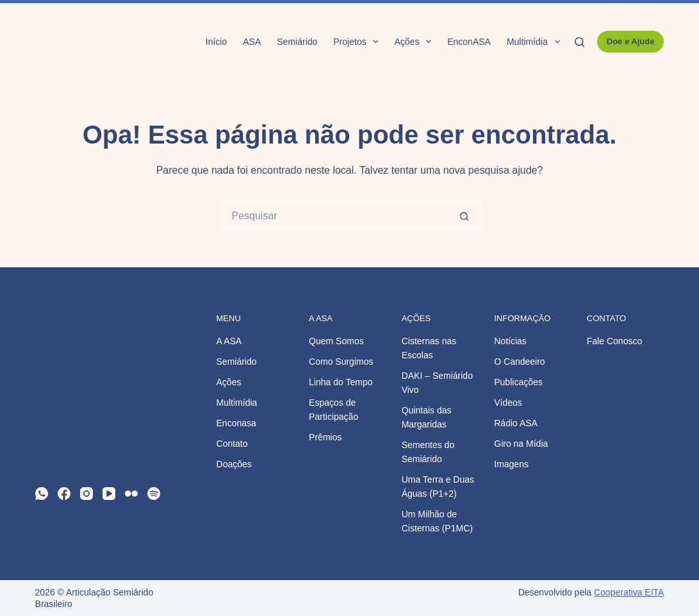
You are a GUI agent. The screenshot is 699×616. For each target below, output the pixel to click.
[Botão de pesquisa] (465, 216)
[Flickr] (131, 494)
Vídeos (508, 403)
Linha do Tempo (341, 382)
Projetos (358, 42)
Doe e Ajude (631, 41)
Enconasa (236, 423)
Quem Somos (336, 341)
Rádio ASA (516, 423)
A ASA (229, 341)
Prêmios (325, 437)
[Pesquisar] (580, 42)
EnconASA (469, 42)
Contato (232, 444)
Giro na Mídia (521, 444)
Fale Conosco (614, 341)
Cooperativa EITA (629, 592)
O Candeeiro (519, 362)
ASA (252, 42)
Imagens (511, 464)
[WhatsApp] (42, 494)
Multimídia (536, 42)
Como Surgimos (341, 362)
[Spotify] (154, 494)
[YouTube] (109, 494)
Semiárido (297, 42)
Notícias (510, 341)
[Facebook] (64, 494)
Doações (234, 464)
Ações (415, 42)
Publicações (518, 382)
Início (216, 42)
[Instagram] (86, 494)
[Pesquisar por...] (336, 216)
